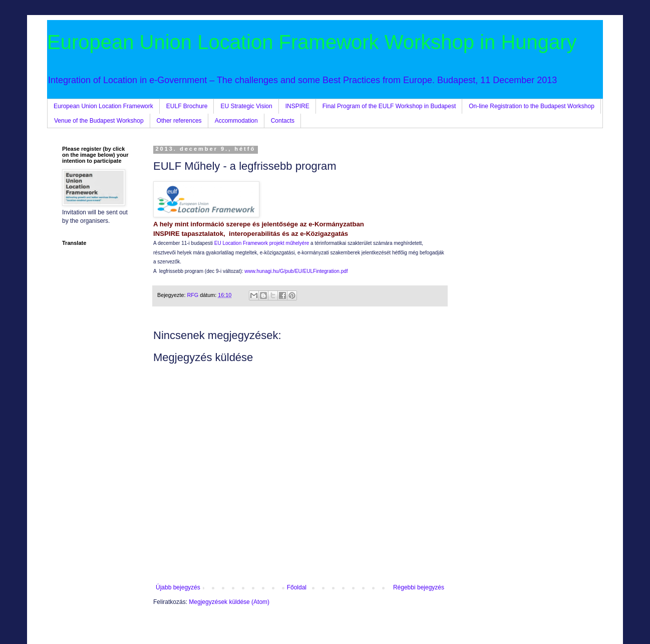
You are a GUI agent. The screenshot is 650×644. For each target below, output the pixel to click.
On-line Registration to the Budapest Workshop (532, 106)
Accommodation (236, 121)
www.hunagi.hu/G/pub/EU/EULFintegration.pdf (296, 271)
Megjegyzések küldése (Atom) (229, 602)
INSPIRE (297, 106)
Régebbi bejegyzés (419, 587)
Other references (179, 121)
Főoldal (297, 587)
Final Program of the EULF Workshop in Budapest (389, 106)
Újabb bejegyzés (178, 587)
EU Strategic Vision (246, 106)
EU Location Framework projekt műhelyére (262, 243)
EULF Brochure (187, 106)
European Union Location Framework (103, 106)
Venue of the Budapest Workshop (99, 121)
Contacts (283, 121)
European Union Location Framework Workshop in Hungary (312, 42)
